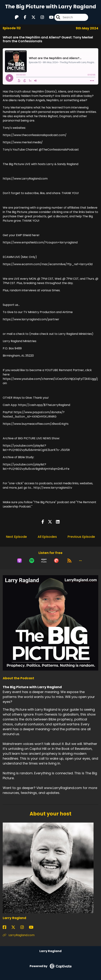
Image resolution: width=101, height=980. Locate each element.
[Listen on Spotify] (32, 561)
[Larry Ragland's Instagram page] (24, 927)
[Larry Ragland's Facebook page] (7, 927)
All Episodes (47, 537)
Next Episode (16, 537)
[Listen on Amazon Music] (44, 561)
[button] (80, 561)
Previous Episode (81, 537)
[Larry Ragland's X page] (15, 927)
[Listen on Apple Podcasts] (19, 561)
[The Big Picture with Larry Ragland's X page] (31, 17)
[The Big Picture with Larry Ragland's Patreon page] (17, 17)
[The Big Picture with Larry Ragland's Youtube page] (49, 17)
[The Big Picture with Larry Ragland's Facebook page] (23, 17)
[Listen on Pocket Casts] (56, 561)
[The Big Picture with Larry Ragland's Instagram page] (40, 17)
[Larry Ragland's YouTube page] (33, 927)
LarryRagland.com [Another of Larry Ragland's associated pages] (19, 935)
